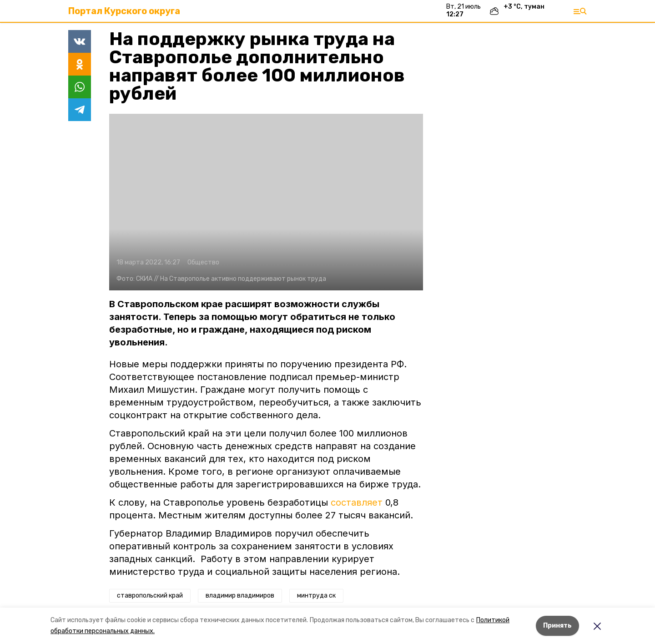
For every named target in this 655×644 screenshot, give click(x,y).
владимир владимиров (240, 596)
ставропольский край (150, 596)
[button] (266, 202)
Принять (557, 626)
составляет (357, 502)
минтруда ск (316, 596)
